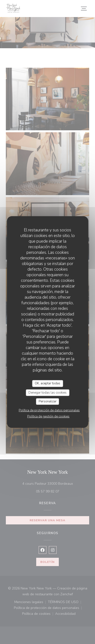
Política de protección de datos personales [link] (49, 410)
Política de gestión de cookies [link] (48, 416)
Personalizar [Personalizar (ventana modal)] (48, 401)
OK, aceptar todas (47, 383)
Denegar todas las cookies (47, 392)
